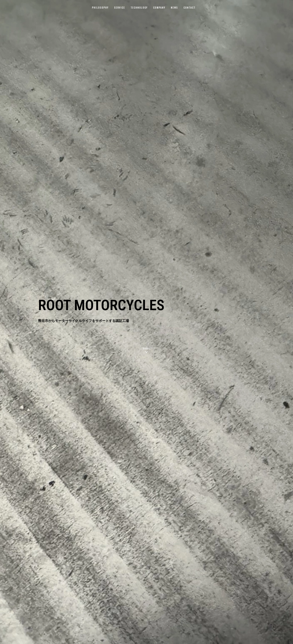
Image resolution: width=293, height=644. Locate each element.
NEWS (174, 7)
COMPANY (159, 7)
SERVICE (120, 7)
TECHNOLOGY (139, 7)
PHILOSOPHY (100, 7)
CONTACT (189, 7)
